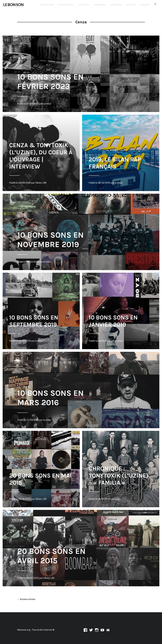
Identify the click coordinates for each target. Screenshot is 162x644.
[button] (155, 4)
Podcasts (84, 5)
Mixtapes (131, 5)
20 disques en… (66, 5)
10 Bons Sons (47, 5)
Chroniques (100, 5)
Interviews (116, 5)
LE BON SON (13, 5)
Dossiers (145, 5)
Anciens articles (26, 599)
